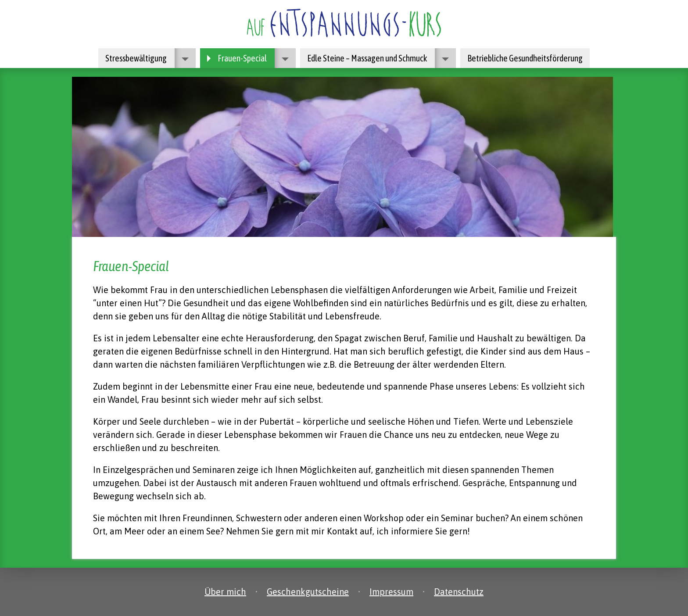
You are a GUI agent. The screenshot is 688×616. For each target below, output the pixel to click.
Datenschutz (459, 592)
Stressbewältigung (147, 58)
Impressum (391, 592)
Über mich (225, 592)
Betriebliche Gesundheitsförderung (525, 58)
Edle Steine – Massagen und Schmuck (378, 58)
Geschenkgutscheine (308, 592)
